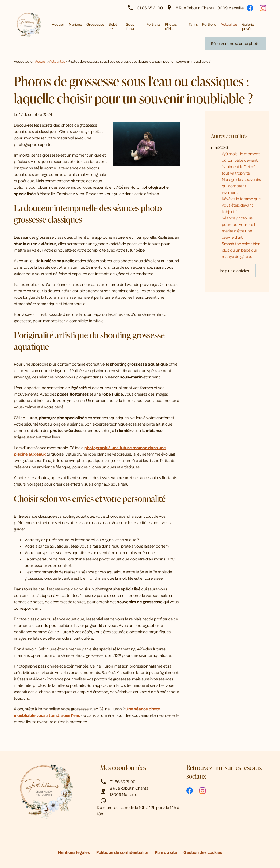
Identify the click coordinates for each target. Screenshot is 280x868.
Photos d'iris (171, 26)
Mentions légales (74, 852)
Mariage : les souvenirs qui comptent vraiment (241, 171)
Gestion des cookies (203, 852)
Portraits (154, 24)
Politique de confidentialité (122, 852)
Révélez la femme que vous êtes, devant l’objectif (241, 190)
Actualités (229, 24)
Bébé (113, 24)
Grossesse (95, 24)
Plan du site (166, 852)
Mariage (75, 24)
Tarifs (193, 24)
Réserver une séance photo (235, 43)
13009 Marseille (210, 8)
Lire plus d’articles (233, 256)
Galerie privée (248, 26)
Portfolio (209, 24)
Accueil (58, 24)
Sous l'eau (130, 26)
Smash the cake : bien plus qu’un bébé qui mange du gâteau (241, 235)
